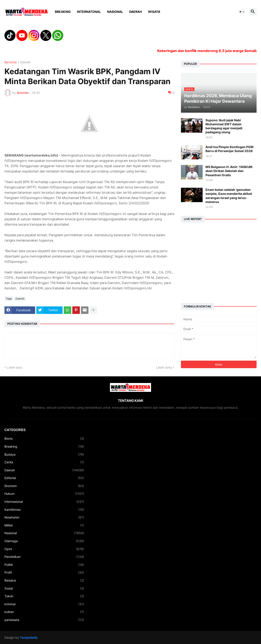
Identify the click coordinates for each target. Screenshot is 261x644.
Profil (44, 572)
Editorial (44, 478)
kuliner (44, 612)
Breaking (63, 12)
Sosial (44, 588)
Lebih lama (164, 367)
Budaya (44, 454)
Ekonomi (44, 486)
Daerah (135, 12)
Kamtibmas (44, 510)
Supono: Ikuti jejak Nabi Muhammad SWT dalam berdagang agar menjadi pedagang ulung (224, 126)
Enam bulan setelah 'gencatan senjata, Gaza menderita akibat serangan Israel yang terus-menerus (229, 196)
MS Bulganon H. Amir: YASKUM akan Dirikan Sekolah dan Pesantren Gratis (229, 171)
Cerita (44, 462)
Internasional (44, 502)
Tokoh (44, 596)
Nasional (115, 12)
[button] (242, 12)
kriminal (44, 604)
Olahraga (44, 541)
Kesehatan (44, 517)
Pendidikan (44, 557)
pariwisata (44, 620)
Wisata (154, 12)
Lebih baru (15, 367)
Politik (44, 565)
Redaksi (44, 580)
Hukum (44, 494)
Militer (44, 525)
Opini (44, 549)
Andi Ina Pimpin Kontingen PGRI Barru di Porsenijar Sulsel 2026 (229, 149)
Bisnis (44, 439)
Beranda (11, 62)
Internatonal (89, 12)
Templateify (29, 637)
